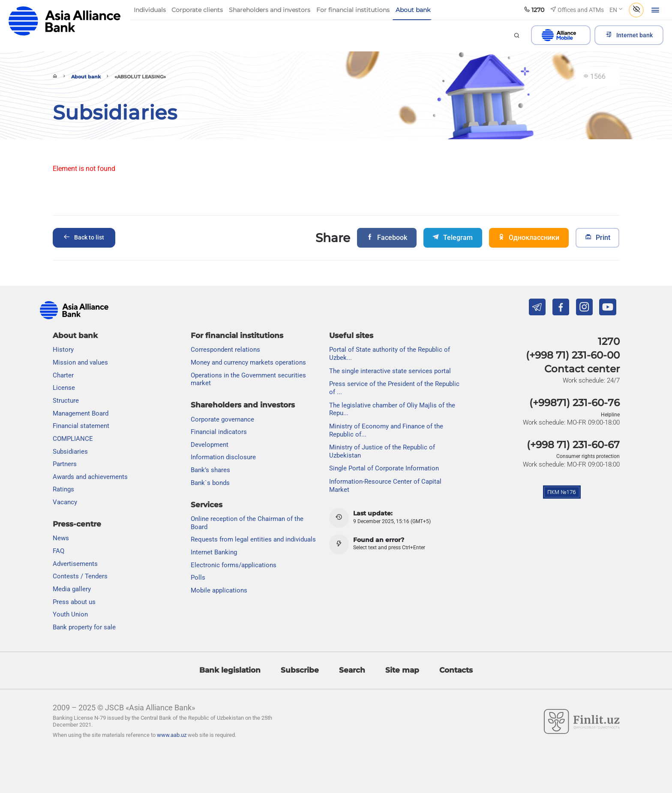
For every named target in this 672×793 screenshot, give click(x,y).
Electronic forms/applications (234, 565)
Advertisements (75, 564)
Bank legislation (230, 670)
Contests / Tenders (80, 576)
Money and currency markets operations (248, 362)
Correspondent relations (225, 350)
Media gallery (72, 589)
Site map (402, 670)
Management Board (81, 413)
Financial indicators (219, 432)
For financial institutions (237, 335)
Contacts (456, 670)
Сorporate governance (222, 419)
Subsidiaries (70, 452)
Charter (63, 375)
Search (352, 670)
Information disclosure (223, 457)
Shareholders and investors (243, 405)
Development (210, 445)
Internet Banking (214, 552)
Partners (65, 464)
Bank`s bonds (210, 483)
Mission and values (80, 362)
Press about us (74, 602)
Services (207, 505)
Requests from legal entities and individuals (253, 539)
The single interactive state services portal (390, 371)
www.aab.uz (172, 735)
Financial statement (81, 426)
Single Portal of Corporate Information (384, 468)
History (63, 350)
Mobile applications (219, 590)
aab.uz (65, 21)
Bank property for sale (84, 627)
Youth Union (70, 614)
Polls (198, 578)
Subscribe (300, 670)
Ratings (63, 489)
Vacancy (65, 502)
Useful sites (351, 335)
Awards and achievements (90, 477)
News (61, 538)
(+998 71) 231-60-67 (573, 445)
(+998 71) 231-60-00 (573, 355)
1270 (609, 341)
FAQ (58, 551)
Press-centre (77, 524)
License (64, 388)
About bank (86, 77)
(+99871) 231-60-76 (574, 403)
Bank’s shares (210, 470)
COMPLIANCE (73, 439)
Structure (66, 401)
